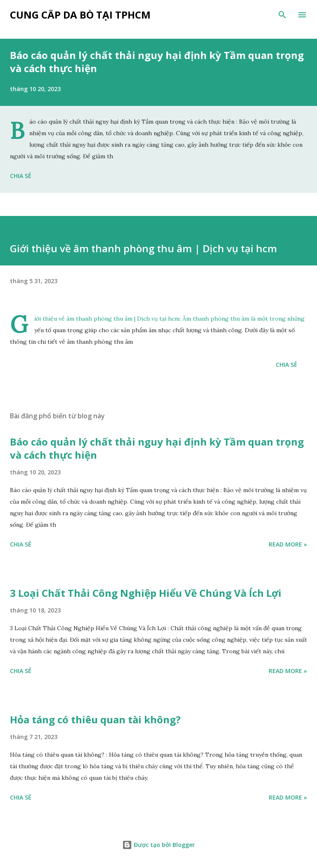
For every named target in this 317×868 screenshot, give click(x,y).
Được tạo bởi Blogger (158, 845)
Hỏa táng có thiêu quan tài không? (95, 719)
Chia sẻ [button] (21, 176)
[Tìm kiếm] (282, 15)
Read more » (288, 544)
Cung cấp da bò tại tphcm (80, 15)
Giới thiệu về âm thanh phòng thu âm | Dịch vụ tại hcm (107, 319)
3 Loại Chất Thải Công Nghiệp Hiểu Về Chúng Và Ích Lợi (146, 593)
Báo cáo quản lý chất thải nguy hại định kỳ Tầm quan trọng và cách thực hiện (157, 62)
